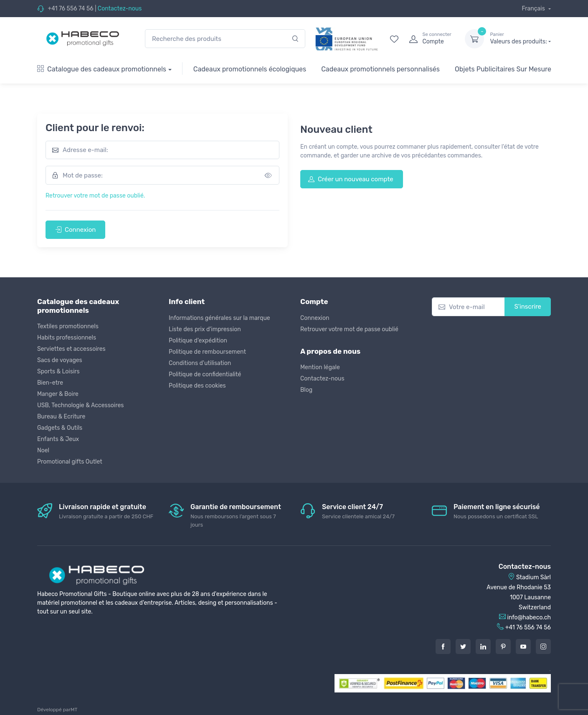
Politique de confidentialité (205, 374)
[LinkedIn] (483, 647)
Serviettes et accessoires (71, 349)
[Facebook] (443, 647)
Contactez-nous (120, 9)
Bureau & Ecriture (61, 417)
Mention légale (320, 367)
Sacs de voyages (60, 360)
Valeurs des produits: (520, 38)
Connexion (75, 230)
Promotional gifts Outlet (70, 462)
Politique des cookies (197, 386)
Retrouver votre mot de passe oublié (349, 329)
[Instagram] (543, 647)
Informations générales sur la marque (219, 318)
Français (534, 9)
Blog (306, 390)
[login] (429, 39)
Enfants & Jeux (58, 439)
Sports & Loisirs (58, 371)
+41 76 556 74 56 (70, 9)
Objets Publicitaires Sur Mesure (503, 69)
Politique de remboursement (207, 352)
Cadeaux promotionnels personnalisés (380, 69)
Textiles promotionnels (68, 326)
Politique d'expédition (198, 341)
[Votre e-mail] (468, 307)
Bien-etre (50, 383)
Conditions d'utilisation (200, 363)
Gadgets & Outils (60, 428)
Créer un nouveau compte (351, 179)
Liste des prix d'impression (205, 329)
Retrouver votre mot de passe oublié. (95, 196)
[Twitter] (463, 647)
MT (74, 710)
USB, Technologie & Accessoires (80, 405)
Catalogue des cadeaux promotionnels (102, 69)
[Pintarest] (503, 647)
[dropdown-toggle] (474, 39)
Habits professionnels (67, 338)
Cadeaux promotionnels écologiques (250, 69)
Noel (43, 450)
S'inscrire (528, 307)
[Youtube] (523, 647)
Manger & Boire (58, 394)
